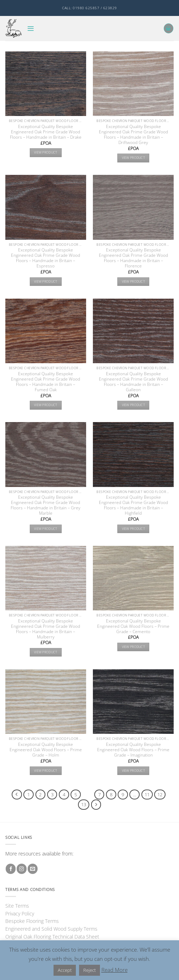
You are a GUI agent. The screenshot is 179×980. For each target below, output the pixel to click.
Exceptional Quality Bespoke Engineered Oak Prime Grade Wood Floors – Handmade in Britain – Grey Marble (46, 505)
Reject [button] (89, 970)
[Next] (96, 805)
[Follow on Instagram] (22, 869)
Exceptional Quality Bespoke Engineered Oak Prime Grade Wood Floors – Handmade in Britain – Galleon (133, 382)
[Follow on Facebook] (11, 869)
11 (147, 794)
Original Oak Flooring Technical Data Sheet (52, 937)
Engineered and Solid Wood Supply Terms (51, 929)
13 (84, 804)
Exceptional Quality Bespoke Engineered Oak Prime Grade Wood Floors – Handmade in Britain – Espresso (46, 258)
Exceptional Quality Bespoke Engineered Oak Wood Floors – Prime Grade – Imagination (133, 750)
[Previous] (17, 795)
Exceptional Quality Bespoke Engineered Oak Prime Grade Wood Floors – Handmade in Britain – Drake (46, 132)
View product (46, 152)
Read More (114, 970)
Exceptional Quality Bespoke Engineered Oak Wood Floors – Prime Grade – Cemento (133, 626)
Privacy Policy (20, 913)
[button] (31, 29)
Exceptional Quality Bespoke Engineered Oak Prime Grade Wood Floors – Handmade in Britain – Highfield (133, 505)
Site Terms (17, 906)
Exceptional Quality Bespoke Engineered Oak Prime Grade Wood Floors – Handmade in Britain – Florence (133, 258)
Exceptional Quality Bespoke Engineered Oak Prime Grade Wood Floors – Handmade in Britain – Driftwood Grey (133, 134)
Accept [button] (65, 970)
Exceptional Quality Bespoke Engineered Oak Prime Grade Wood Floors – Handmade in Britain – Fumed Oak (46, 382)
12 (160, 794)
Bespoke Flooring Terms (32, 921)
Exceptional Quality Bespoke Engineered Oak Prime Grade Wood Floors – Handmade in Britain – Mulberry (46, 629)
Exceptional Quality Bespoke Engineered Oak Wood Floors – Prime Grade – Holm (46, 750)
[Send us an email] (33, 869)
